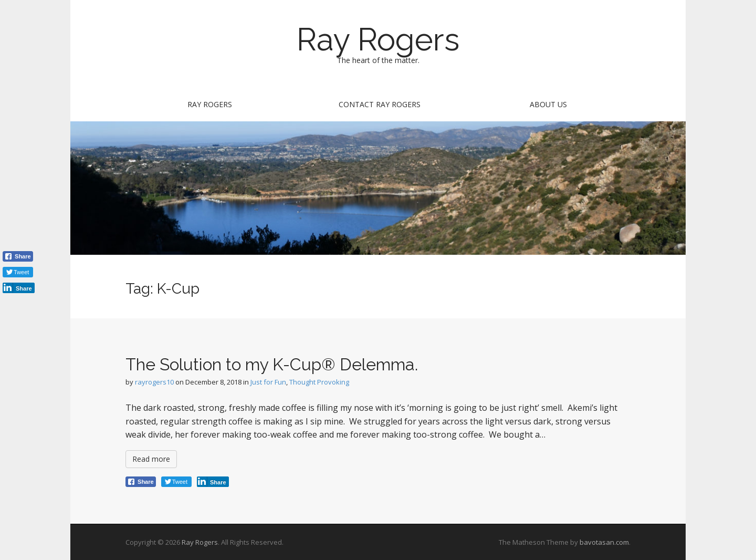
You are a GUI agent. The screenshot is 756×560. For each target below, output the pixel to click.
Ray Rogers (378, 39)
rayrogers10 (154, 382)
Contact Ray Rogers (380, 104)
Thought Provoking (319, 382)
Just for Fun (268, 382)
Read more (151, 459)
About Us (548, 104)
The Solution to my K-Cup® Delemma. (272, 364)
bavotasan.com (604, 542)
